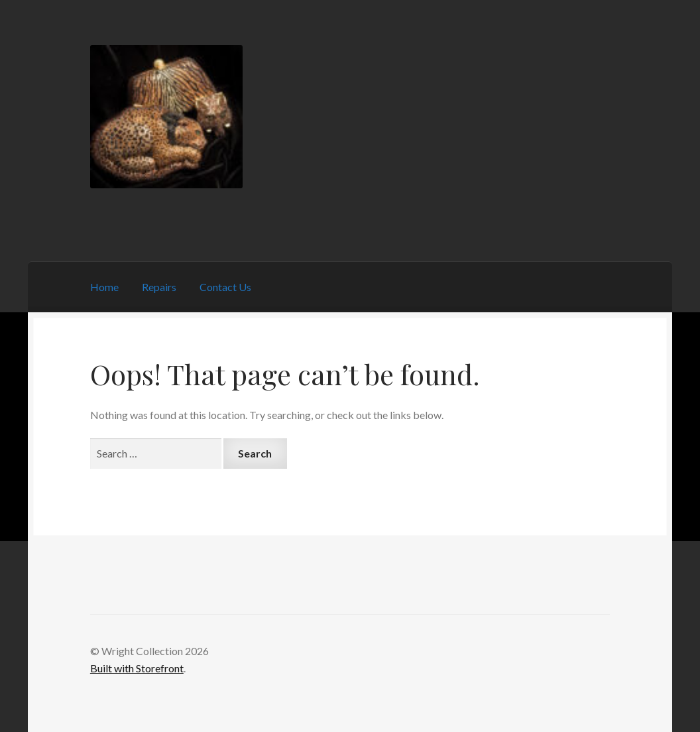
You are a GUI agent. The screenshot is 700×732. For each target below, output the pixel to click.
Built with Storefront (137, 668)
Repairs (159, 287)
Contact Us (225, 287)
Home (104, 287)
